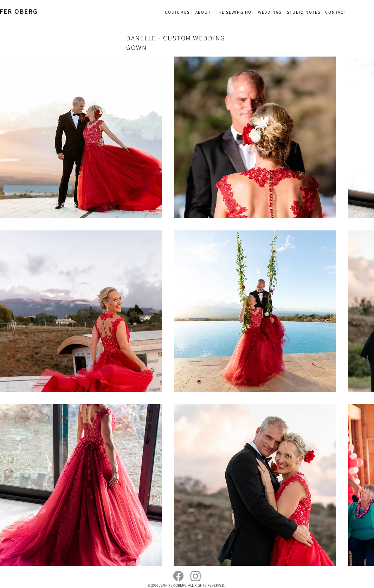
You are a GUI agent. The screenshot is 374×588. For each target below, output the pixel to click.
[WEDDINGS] (270, 12)
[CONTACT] (337, 12)
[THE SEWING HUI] (235, 12)
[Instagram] (196, 576)
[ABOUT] (204, 12)
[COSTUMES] (178, 12)
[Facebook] (178, 576)
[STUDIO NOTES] (304, 12)
